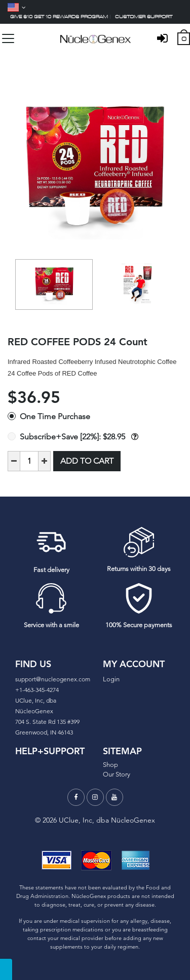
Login (111, 679)
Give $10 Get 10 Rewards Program (59, 17)
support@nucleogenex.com (53, 679)
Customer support (144, 17)
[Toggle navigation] (8, 38)
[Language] (17, 7)
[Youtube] (115, 797)
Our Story (117, 774)
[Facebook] (76, 797)
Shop (110, 765)
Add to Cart (87, 461)
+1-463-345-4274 (37, 690)
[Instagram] (95, 797)
